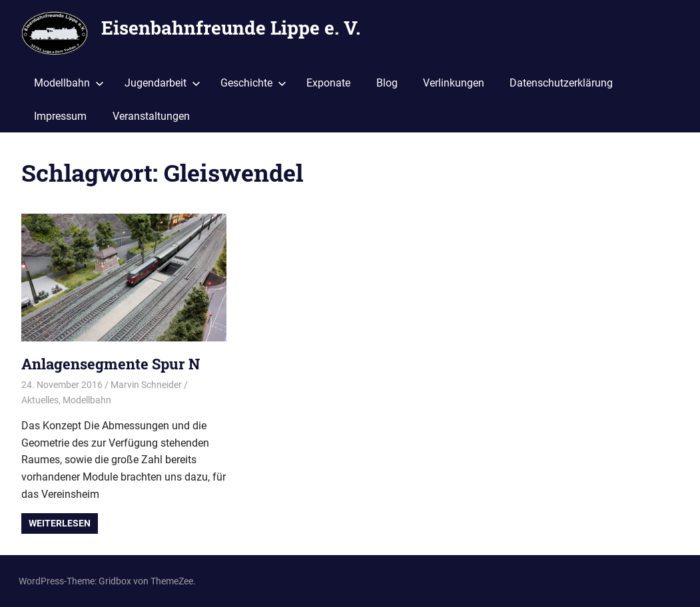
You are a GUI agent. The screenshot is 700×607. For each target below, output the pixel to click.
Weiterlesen (60, 523)
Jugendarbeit (163, 83)
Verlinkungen (454, 83)
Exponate (328, 83)
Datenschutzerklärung (561, 83)
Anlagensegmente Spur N (111, 364)
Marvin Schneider (146, 385)
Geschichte (253, 83)
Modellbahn (69, 83)
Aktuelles (40, 400)
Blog (387, 83)
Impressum (60, 116)
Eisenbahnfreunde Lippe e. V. (231, 28)
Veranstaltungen (151, 116)
